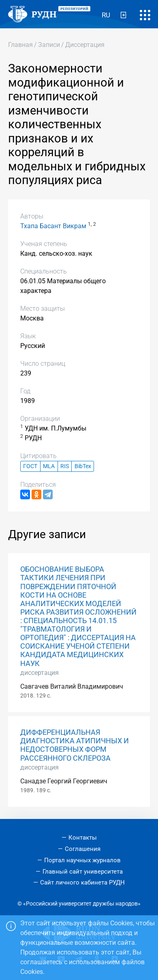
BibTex (83, 466)
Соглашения (83, 849)
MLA (49, 466)
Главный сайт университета (83, 872)
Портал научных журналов (82, 860)
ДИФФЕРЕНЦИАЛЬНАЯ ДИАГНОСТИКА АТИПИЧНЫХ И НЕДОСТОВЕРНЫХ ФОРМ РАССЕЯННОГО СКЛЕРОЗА (75, 745)
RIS (65, 466)
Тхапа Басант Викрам (53, 226)
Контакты (83, 838)
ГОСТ (30, 466)
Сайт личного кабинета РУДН (82, 882)
